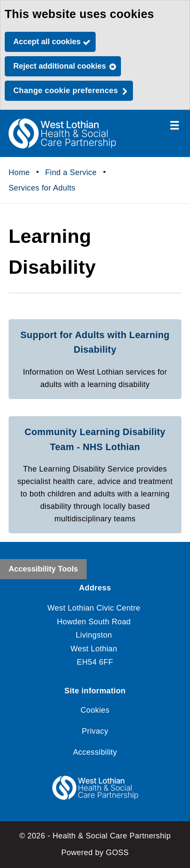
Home (19, 172)
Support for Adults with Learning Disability (95, 342)
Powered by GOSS (95, 853)
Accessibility (95, 752)
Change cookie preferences (66, 91)
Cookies (95, 710)
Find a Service (71, 172)
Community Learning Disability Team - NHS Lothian (95, 439)
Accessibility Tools (43, 569)
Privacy (95, 731)
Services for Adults (42, 188)
